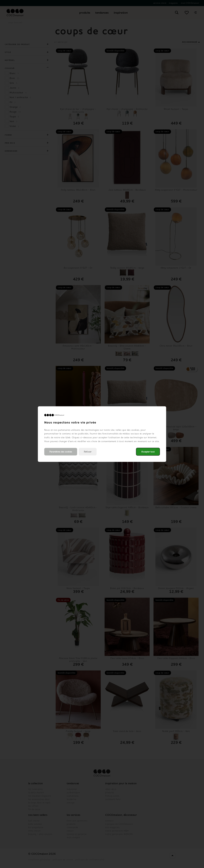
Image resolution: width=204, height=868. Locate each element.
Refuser (88, 452)
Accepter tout (148, 452)
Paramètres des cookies (61, 452)
